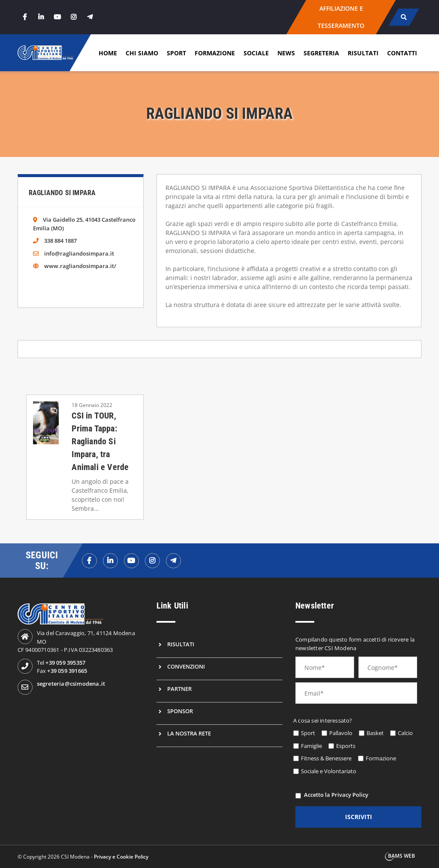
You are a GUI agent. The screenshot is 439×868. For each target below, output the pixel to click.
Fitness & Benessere (326, 758)
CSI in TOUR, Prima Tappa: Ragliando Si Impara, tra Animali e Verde (100, 441)
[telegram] (90, 17)
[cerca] (404, 17)
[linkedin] (41, 17)
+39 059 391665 (67, 671)
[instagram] (74, 17)
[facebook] (25, 17)
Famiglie (311, 746)
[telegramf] (173, 561)
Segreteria (321, 53)
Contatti (402, 53)
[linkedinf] (110, 561)
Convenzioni (186, 666)
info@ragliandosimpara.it (79, 253)
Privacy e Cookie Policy (121, 857)
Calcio (405, 733)
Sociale (256, 53)
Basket (375, 733)
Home (108, 53)
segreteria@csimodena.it (71, 684)
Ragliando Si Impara (62, 193)
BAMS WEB (401, 856)
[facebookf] (89, 561)
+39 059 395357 (65, 663)
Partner (179, 689)
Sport (176, 53)
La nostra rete (189, 733)
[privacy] (298, 796)
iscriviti (359, 817)
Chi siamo (142, 53)
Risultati (363, 53)
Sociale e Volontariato (329, 771)
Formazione (215, 53)
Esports (346, 746)
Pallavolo (341, 733)
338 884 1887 (60, 241)
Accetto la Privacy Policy (336, 795)
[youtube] (57, 17)
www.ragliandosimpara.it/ (80, 266)
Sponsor (180, 711)
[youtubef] (131, 561)
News (286, 53)
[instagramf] (152, 561)
